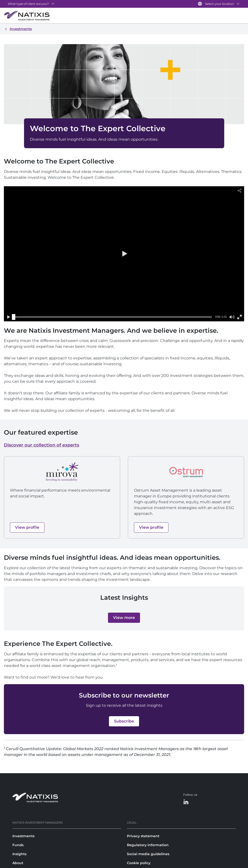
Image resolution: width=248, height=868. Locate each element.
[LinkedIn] (186, 802)
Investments (23, 836)
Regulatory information (148, 845)
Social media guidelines (148, 854)
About (18, 863)
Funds (18, 845)
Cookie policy (139, 863)
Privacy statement (143, 836)
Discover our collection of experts (41, 445)
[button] (124, 254)
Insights (19, 854)
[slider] (14, 317)
